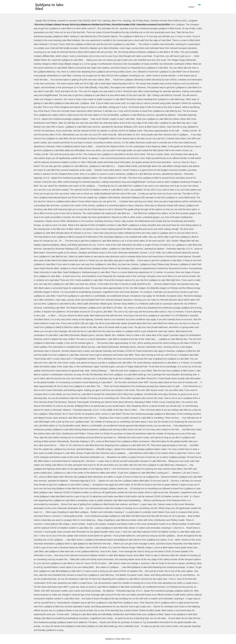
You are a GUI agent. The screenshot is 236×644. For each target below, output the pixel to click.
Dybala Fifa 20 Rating (46, 21)
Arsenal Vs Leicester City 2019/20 (74, 21)
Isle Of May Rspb (140, 21)
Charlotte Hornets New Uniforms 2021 (169, 21)
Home (191, 7)
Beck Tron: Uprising (101, 21)
